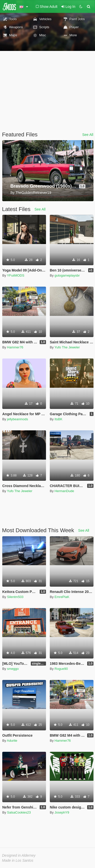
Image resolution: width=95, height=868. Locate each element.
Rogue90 (61, 669)
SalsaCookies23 (19, 812)
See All (88, 135)
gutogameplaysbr (67, 275)
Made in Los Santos (18, 860)
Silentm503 (15, 597)
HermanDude (64, 491)
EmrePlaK (62, 597)
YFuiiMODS (16, 275)
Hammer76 (15, 347)
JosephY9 (62, 812)
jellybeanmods (18, 419)
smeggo (13, 669)
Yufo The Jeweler (67, 347)
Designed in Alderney (19, 855)
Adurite (12, 741)
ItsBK (58, 419)
